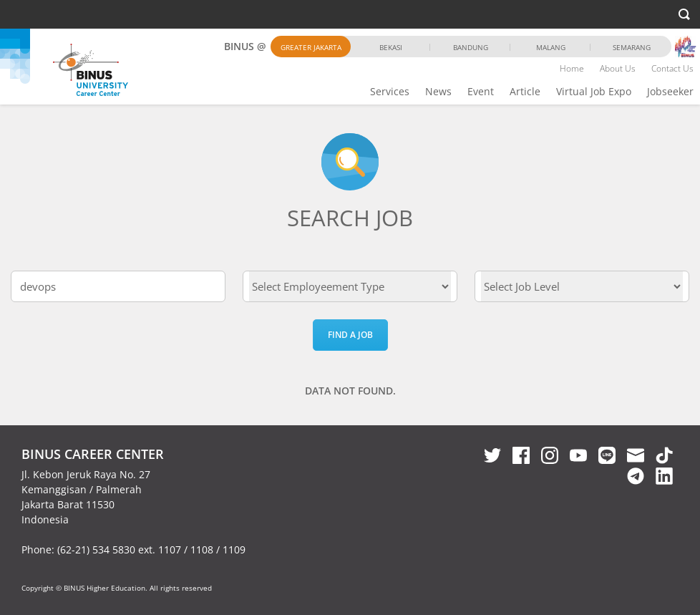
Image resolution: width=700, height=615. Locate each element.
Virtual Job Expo (594, 91)
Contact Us (672, 68)
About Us (618, 68)
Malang (551, 47)
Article (525, 91)
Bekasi (391, 47)
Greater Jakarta (311, 47)
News (438, 91)
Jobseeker (670, 91)
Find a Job (350, 335)
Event (481, 91)
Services (390, 91)
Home (572, 68)
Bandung (471, 47)
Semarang (632, 47)
